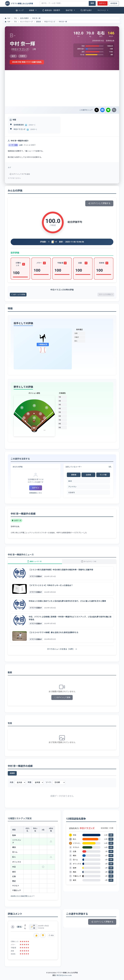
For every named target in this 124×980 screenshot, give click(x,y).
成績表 (12, 776)
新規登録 (114, 3)
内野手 (26, 18)
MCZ (70, 482)
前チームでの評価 (20, 295)
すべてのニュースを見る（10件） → (62, 653)
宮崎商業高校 (19, 125)
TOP (7, 18)
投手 (22, 18)
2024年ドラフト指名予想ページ (21, 899)
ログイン (102, 3)
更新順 (74, 476)
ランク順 (103, 476)
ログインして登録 (62, 701)
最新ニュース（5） (35, 564)
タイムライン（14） (89, 564)
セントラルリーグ (27, 22)
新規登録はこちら (36, 494)
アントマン (72, 488)
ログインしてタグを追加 (20, 174)
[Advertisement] (62, 88)
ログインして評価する (99, 203)
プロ (15, 18)
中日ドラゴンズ (50, 22)
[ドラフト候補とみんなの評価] (22, 3)
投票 (111, 838)
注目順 (88, 476)
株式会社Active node (64, 979)
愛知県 (39, 22)
